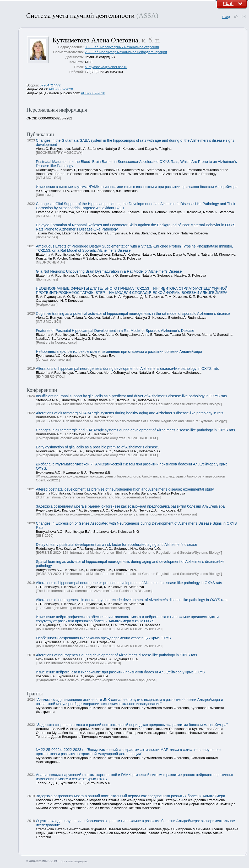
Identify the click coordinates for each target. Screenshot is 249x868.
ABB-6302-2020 (61, 89)
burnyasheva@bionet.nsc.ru (106, 67)
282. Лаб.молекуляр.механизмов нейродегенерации (126, 52)
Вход (226, 17)
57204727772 (50, 85)
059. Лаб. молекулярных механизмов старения (122, 47)
